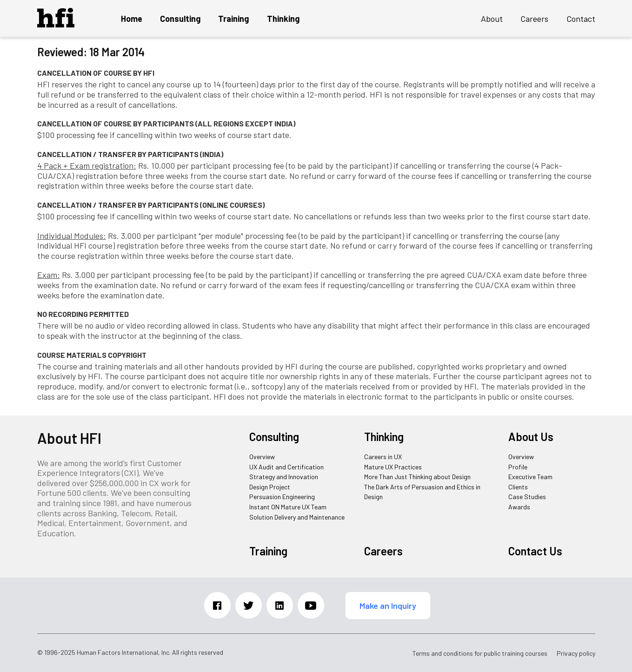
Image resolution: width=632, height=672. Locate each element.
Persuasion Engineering (282, 497)
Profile (518, 467)
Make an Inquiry (388, 606)
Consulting (180, 19)
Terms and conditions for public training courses (480, 653)
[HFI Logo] (56, 24)
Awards (519, 507)
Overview (262, 457)
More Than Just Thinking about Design (417, 477)
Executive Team (530, 477)
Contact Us (535, 551)
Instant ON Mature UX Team (288, 507)
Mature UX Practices (393, 467)
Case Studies (527, 497)
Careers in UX (383, 457)
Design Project (270, 487)
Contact (581, 19)
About (492, 19)
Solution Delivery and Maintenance (297, 517)
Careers (534, 19)
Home (132, 19)
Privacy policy (576, 653)
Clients (518, 487)
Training (233, 19)
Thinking (283, 19)
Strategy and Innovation (284, 477)
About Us (531, 437)
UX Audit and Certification (286, 467)
